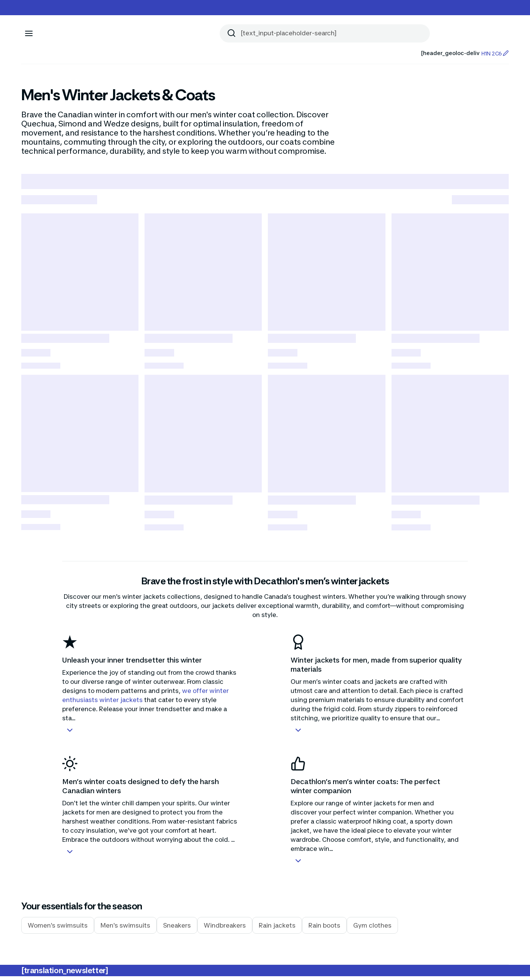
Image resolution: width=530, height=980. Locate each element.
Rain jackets (277, 929)
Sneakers (177, 929)
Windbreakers (225, 929)
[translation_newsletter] (65, 974)
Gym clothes (372, 929)
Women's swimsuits (58, 929)
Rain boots (324, 929)
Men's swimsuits (125, 929)
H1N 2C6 (495, 53)
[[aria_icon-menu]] (29, 33)
